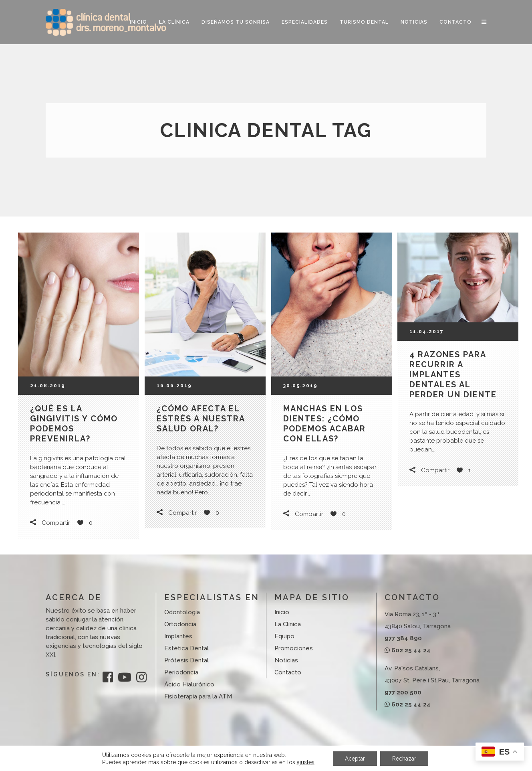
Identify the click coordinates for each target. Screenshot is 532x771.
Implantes (178, 636)
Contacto (288, 672)
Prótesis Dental (186, 660)
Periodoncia (181, 672)
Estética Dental (186, 648)
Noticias (286, 660)
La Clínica (288, 624)
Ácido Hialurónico (189, 684)
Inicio (282, 612)
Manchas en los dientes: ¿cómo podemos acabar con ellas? (324, 424)
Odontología (182, 612)
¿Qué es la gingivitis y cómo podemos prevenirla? (74, 424)
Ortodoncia (180, 624)
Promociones (294, 648)
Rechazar (404, 759)
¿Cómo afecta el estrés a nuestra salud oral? (201, 419)
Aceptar (355, 759)
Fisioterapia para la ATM (198, 696)
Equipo (284, 636)
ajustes (306, 762)
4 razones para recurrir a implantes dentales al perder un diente (453, 374)
